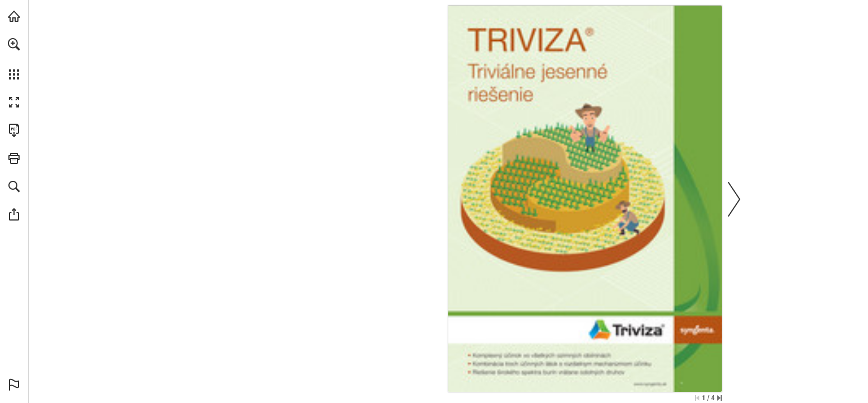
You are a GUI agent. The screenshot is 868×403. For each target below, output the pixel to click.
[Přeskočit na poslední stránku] (720, 398)
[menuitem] (14, 59)
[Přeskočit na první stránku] (697, 398)
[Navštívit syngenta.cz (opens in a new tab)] (14, 16)
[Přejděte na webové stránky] (650, 384)
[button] (14, 44)
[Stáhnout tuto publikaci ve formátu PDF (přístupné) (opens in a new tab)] (14, 130)
